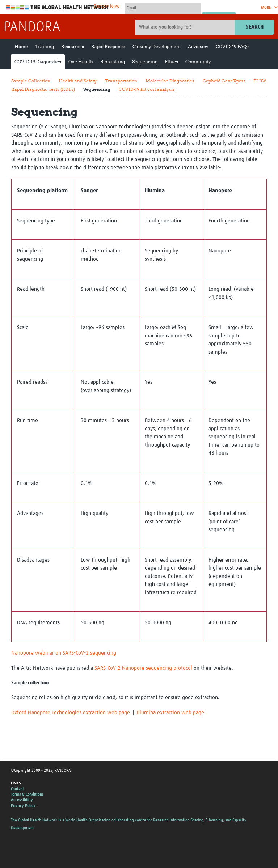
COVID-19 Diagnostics (38, 62)
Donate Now (107, 7)
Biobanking (113, 62)
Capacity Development (157, 46)
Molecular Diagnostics (170, 81)
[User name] (163, 8)
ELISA (260, 81)
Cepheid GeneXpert (224, 81)
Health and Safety (78, 81)
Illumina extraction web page (170, 713)
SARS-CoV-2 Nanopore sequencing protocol (143, 668)
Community (198, 62)
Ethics (171, 62)
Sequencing (145, 62)
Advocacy (198, 46)
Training (45, 46)
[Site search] (186, 27)
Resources (73, 46)
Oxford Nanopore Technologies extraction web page (71, 713)
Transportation (121, 81)
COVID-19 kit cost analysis (147, 89)
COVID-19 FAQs (232, 46)
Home (21, 46)
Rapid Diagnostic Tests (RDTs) (43, 89)
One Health (81, 62)
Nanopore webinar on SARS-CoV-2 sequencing (64, 653)
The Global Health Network (58, 7)
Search (255, 27)
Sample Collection (31, 81)
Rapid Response (108, 46)
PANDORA (32, 27)
